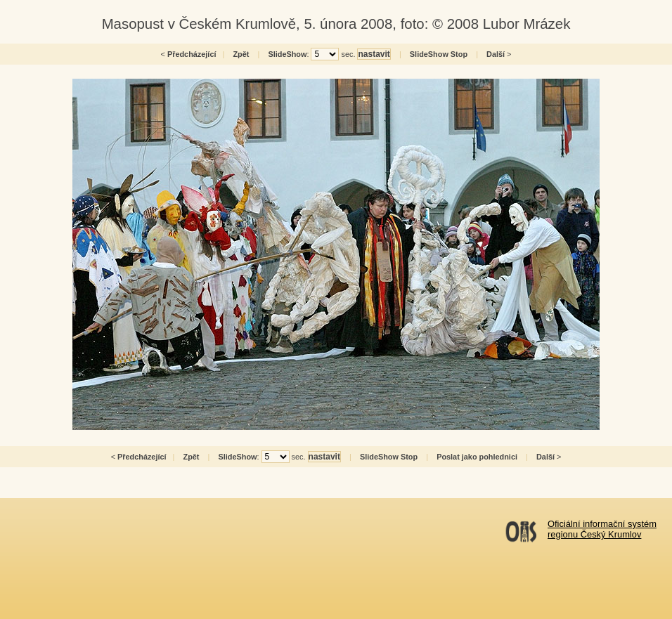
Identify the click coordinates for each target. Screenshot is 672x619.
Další (496, 54)
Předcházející (192, 54)
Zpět (241, 54)
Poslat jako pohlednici (477, 457)
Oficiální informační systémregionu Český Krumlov (602, 529)
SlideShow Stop (439, 54)
